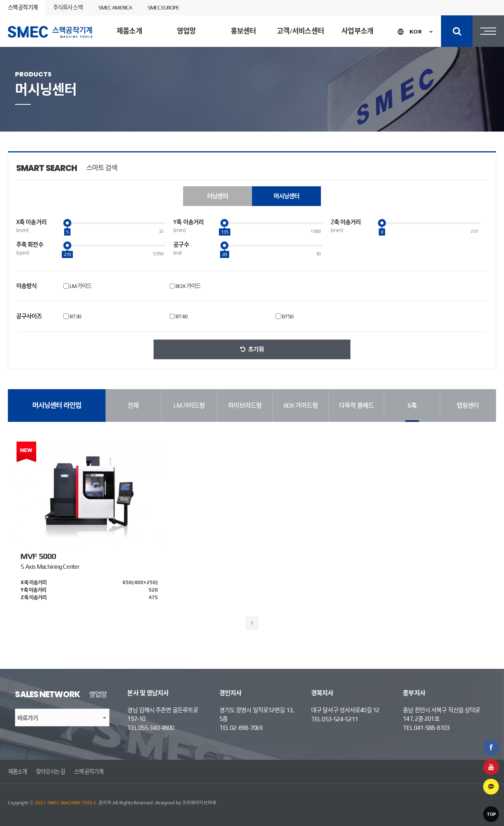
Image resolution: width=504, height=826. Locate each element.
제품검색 (473, 96)
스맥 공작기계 (23, 7)
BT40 (181, 316)
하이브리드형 (245, 406)
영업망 (186, 31)
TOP (491, 814)
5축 (412, 406)
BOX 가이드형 (301, 406)
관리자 (105, 803)
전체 (133, 406)
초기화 (256, 349)
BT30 (75, 316)
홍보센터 (243, 31)
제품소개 (129, 31)
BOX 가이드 (188, 286)
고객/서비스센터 (300, 31)
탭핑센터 (468, 406)
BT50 (288, 316)
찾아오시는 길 (51, 772)
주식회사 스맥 (68, 7)
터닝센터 (174, 96)
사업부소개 (357, 31)
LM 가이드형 (189, 406)
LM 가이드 (81, 286)
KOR (416, 32)
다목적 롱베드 (356, 406)
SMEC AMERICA (115, 7)
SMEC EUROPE (163, 7)
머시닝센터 (225, 96)
